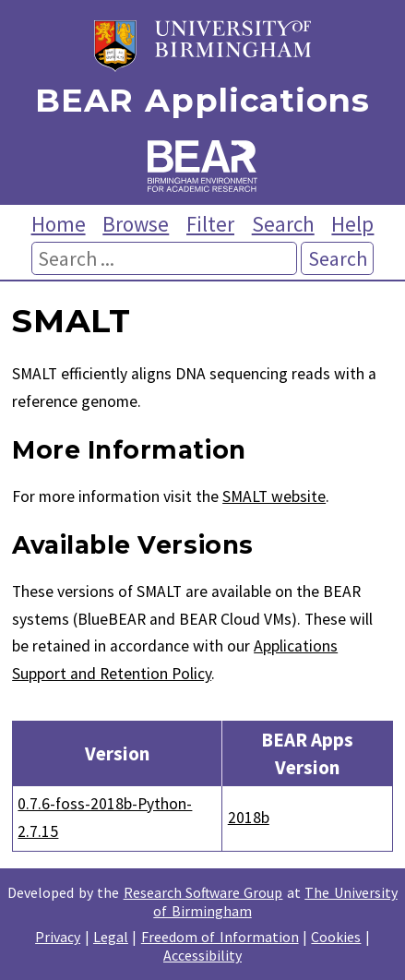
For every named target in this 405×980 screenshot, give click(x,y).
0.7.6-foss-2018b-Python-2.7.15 (105, 818)
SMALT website (274, 496)
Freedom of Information (220, 937)
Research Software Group (203, 892)
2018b (249, 818)
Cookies (336, 937)
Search (283, 224)
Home (59, 224)
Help (352, 224)
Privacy (58, 937)
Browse (136, 224)
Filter (210, 224)
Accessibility (202, 955)
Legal (111, 937)
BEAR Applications (202, 101)
